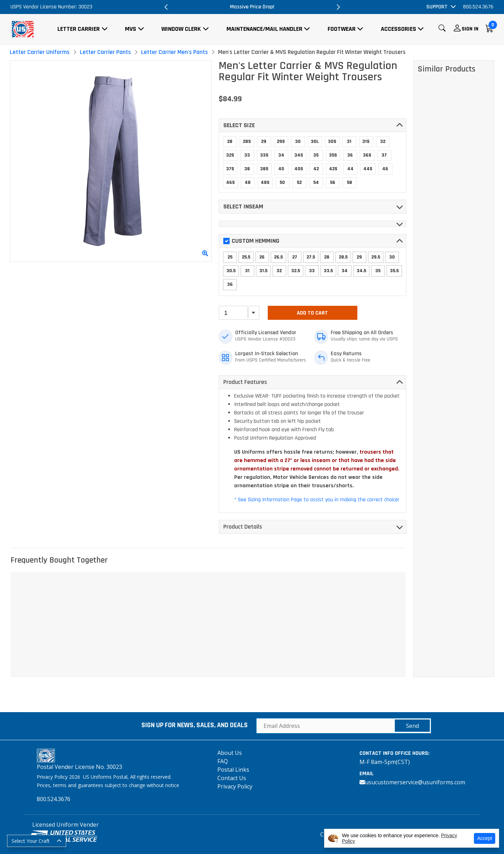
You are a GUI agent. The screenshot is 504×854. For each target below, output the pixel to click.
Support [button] (437, 7)
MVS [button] (131, 29)
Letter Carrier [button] (79, 29)
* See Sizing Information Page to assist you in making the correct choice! (317, 500)
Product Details (243, 527)
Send (412, 726)
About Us (230, 753)
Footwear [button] (342, 29)
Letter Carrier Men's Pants (174, 52)
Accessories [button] (398, 29)
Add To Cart (312, 313)
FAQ (223, 761)
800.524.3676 (478, 7)
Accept (485, 838)
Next (338, 7)
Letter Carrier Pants (105, 52)
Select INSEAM (243, 206)
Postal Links (233, 770)
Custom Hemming (251, 241)
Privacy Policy (235, 786)
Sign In (470, 29)
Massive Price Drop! (252, 7)
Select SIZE (239, 125)
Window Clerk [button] (181, 29)
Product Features (245, 382)
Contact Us (232, 778)
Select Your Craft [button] (31, 841)
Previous (166, 7)
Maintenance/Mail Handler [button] (264, 29)
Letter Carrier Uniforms (40, 52)
